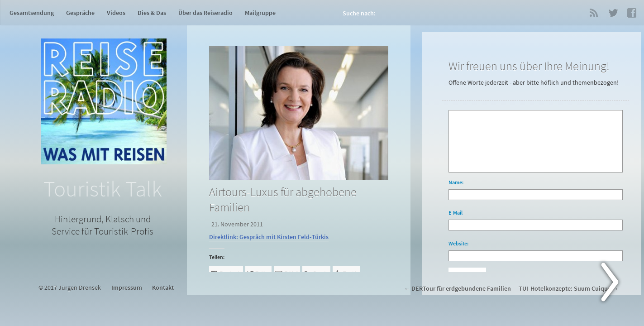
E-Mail (456, 213)
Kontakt (163, 288)
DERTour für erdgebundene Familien (461, 289)
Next (615, 284)
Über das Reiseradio (205, 13)
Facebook (632, 13)
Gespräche (80, 13)
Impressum (127, 288)
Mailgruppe (260, 13)
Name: (456, 182)
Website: (458, 243)
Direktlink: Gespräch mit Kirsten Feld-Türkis (269, 237)
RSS (594, 13)
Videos (116, 13)
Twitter (613, 13)
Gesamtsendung (32, 13)
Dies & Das (152, 13)
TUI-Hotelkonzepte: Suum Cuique (565, 289)
